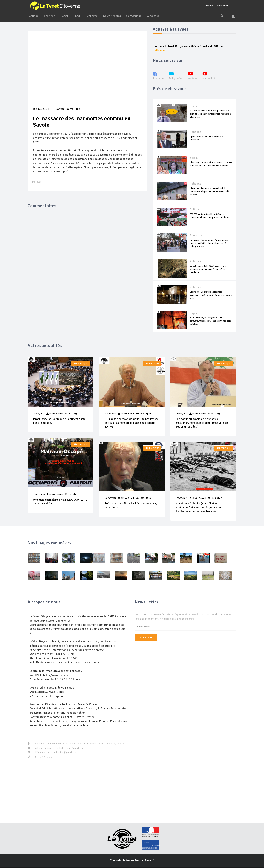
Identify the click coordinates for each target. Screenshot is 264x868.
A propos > (157, 16)
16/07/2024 (111, 414)
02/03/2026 (39, 495)
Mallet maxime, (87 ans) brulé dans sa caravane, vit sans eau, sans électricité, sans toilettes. (211, 321)
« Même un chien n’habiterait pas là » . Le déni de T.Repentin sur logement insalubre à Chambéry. (210, 114)
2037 (70, 414)
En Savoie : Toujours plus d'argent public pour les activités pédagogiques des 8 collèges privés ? (209, 243)
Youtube (194, 76)
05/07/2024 (111, 499)
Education (196, 236)
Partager (37, 182)
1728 (142, 499)
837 (70, 109)
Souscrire (146, 638)
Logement (196, 313)
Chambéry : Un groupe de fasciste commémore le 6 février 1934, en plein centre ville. (211, 295)
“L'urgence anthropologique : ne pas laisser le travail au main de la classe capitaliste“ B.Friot (131, 423)
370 (70, 495)
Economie (93, 16)
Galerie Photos (114, 16)
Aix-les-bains (212, 76)
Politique (33, 16)
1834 (213, 414)
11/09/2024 (58, 109)
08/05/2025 (182, 499)
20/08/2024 (39, 414)
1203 (213, 499)
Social (65, 16)
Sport (78, 16)
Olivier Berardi (56, 414)
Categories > (136, 16)
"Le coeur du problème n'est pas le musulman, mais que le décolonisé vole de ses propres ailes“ (202, 423)
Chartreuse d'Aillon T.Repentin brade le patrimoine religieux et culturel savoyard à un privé (210, 191)
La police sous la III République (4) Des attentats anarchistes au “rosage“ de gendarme (208, 269)
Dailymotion (177, 76)
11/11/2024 (182, 414)
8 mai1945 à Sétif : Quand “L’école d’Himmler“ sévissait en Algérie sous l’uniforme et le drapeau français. (199, 508)
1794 (142, 414)
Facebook (159, 76)
